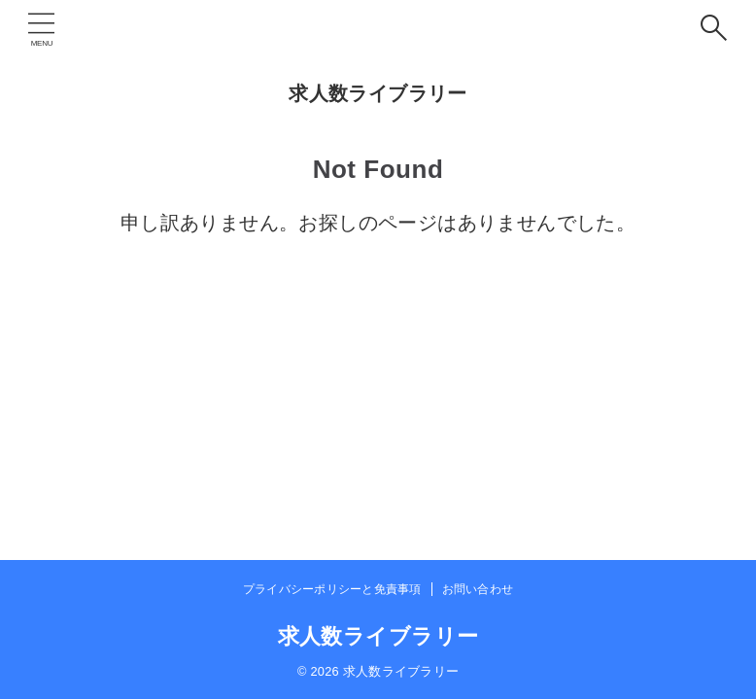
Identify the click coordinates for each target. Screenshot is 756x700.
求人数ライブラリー (378, 93)
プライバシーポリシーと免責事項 (332, 589)
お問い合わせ (478, 589)
